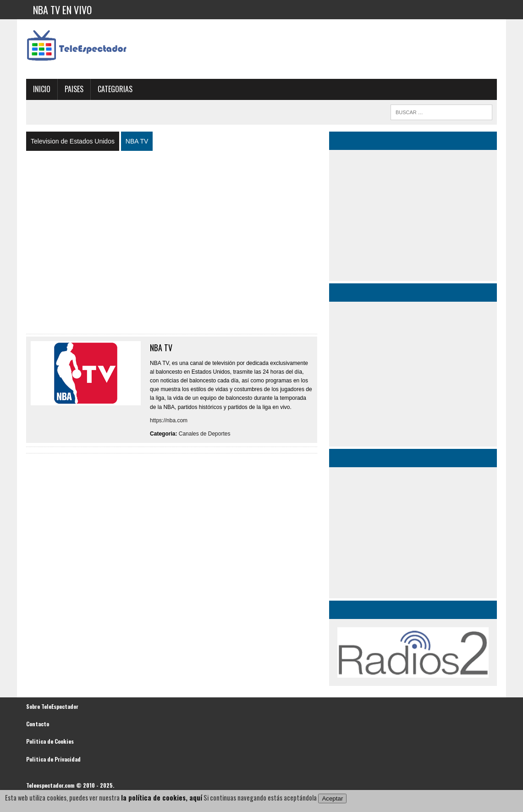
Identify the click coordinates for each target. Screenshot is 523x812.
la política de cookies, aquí (162, 798)
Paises (74, 89)
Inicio (42, 89)
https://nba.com (169, 420)
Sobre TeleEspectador (52, 706)
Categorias (115, 89)
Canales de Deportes (205, 434)
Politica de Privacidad (53, 759)
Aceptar (332, 798)
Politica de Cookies (50, 741)
